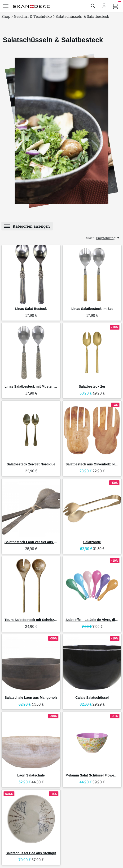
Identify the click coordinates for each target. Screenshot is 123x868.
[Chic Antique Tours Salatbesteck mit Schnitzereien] (31, 586)
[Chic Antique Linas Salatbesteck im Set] (92, 275)
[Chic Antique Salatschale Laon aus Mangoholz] (31, 663)
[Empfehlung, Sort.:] (108, 238)
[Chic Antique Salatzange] (92, 508)
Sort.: (90, 238)
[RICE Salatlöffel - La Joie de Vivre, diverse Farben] (92, 586)
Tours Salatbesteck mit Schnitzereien (34, 620)
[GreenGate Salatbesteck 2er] (92, 352)
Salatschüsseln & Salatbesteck (82, 16)
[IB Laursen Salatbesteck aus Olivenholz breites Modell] (92, 430)
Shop (6, 16)
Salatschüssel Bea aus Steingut (31, 853)
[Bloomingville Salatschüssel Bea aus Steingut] (31, 819)
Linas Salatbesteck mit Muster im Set (34, 386)
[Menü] (6, 6)
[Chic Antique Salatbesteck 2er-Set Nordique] (31, 430)
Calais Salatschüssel (92, 698)
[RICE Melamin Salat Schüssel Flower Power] (92, 741)
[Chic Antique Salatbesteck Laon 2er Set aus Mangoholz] (31, 508)
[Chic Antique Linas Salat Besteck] (31, 275)
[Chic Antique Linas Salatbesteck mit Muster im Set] (31, 352)
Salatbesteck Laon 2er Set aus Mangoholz (38, 542)
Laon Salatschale (31, 775)
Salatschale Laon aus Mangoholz (31, 698)
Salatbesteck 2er (92, 386)
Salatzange (92, 542)
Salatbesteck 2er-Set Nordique (31, 464)
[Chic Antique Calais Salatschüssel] (92, 663)
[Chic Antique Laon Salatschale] (31, 741)
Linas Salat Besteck (31, 309)
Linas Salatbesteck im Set (92, 309)
